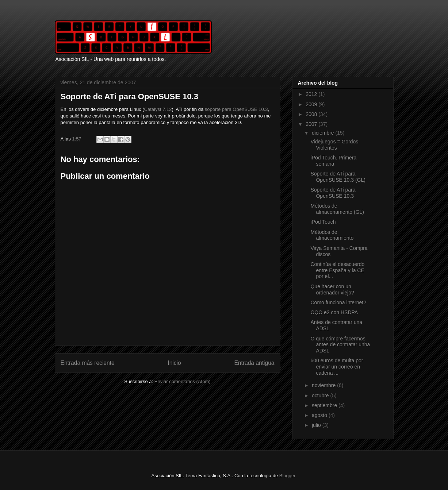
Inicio (174, 363)
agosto (320, 415)
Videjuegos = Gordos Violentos (334, 145)
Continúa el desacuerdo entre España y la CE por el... (337, 270)
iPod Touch (323, 222)
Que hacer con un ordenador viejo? (332, 290)
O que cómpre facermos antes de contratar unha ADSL (340, 345)
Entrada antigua (254, 363)
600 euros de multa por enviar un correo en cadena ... (337, 367)
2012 (312, 94)
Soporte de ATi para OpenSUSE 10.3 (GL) (338, 177)
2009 (312, 104)
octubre (321, 396)
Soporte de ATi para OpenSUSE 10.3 (333, 193)
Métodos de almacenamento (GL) (337, 209)
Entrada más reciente (88, 363)
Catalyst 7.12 (158, 109)
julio (317, 425)
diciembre (324, 133)
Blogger (287, 476)
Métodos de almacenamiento (332, 235)
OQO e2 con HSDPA (334, 312)
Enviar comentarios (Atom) (183, 381)
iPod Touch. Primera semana (333, 161)
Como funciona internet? (338, 302)
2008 (312, 114)
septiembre (325, 405)
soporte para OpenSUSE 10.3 (236, 109)
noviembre (324, 385)
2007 (312, 124)
